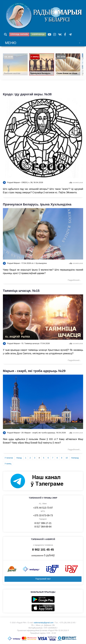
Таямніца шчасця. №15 (21, 291)
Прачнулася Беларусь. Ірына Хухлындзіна (37, 205)
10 (67, 458)
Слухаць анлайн (19, 34)
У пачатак (9, 458)
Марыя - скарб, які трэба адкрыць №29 (34, 371)
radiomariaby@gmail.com (44, 623)
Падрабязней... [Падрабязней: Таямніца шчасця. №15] (74, 360)
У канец (8, 464)
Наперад (75, 458)
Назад (19, 458)
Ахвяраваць (38, 34)
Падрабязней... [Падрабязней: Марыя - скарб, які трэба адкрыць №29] (74, 450)
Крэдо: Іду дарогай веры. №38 (27, 94)
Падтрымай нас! (43, 579)
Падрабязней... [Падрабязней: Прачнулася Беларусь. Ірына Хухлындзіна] (74, 280)
